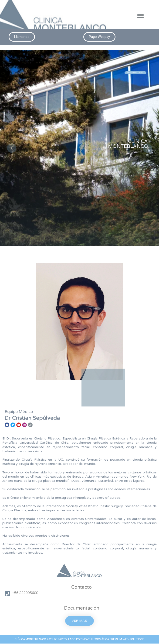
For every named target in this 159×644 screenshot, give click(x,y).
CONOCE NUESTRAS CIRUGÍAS (135, 73)
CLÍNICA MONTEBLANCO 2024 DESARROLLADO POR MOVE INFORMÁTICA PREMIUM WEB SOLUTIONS (79, 639)
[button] (141, 16)
